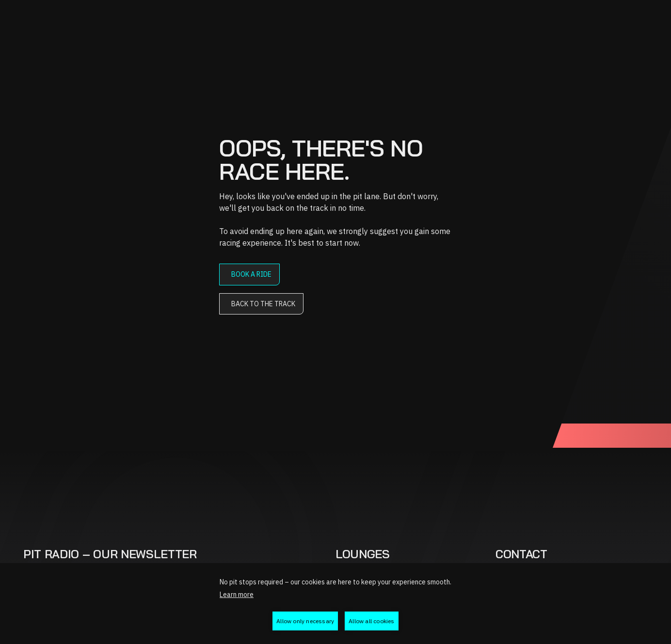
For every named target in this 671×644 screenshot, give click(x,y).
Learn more (237, 595)
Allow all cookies (371, 621)
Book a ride (251, 274)
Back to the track (263, 304)
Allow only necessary (305, 621)
